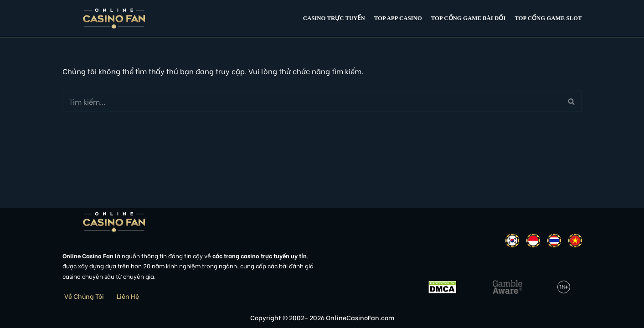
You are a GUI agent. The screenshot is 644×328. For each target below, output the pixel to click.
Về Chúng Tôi (84, 296)
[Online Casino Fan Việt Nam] (114, 18)
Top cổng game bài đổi (468, 18)
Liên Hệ (128, 296)
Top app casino (398, 18)
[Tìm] (312, 101)
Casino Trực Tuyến (334, 18)
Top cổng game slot (548, 18)
